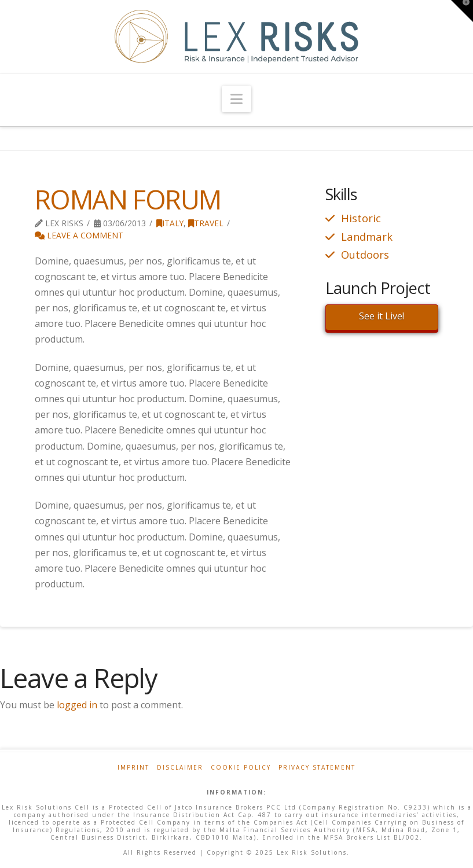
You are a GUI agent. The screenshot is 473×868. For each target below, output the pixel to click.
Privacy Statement (317, 768)
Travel (206, 223)
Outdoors (365, 254)
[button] (236, 99)
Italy (170, 223)
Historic (361, 218)
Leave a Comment (79, 235)
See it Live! (382, 316)
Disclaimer (180, 768)
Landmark (367, 236)
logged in (77, 705)
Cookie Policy (241, 768)
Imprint (133, 768)
